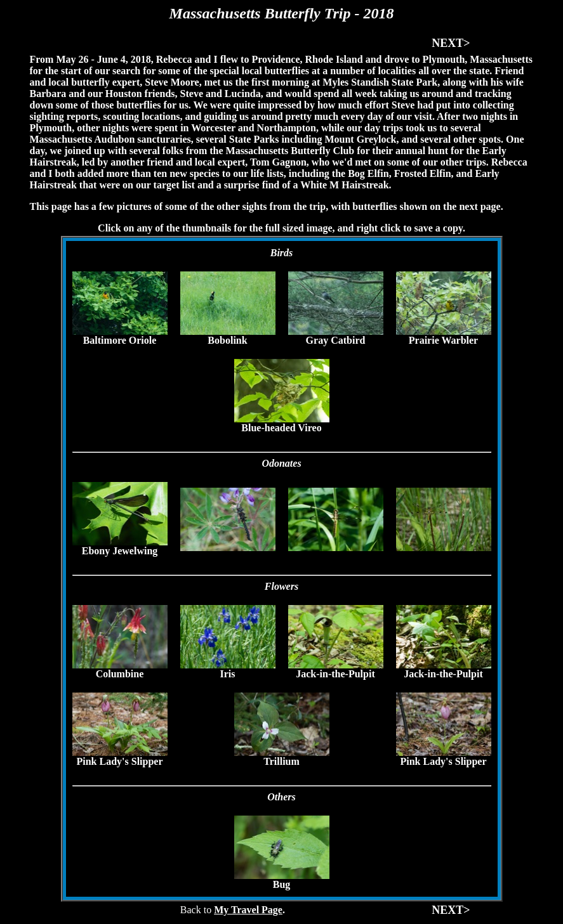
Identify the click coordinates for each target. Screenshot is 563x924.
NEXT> (451, 43)
